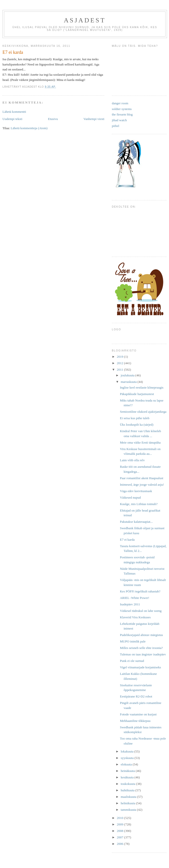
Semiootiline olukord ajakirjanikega (143, 412)
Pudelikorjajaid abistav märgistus (141, 635)
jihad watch (119, 120)
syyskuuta (128, 758)
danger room (120, 103)
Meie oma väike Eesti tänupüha (140, 442)
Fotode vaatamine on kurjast (138, 714)
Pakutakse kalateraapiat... (136, 522)
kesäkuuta (128, 777)
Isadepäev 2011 (130, 604)
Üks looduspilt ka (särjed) (137, 425)
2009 (120, 824)
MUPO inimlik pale (133, 641)
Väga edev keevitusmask (136, 491)
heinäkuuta (128, 771)
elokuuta (127, 764)
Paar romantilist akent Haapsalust (141, 478)
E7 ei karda (127, 540)
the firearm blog (122, 114)
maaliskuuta (129, 797)
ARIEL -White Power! (134, 598)
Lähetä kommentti (14, 112)
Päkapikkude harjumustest (137, 394)
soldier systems (122, 109)
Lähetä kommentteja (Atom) (29, 128)
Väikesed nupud (130, 497)
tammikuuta (129, 810)
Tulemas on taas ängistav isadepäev (143, 654)
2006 (120, 844)
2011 (120, 370)
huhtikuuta (128, 790)
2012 (120, 363)
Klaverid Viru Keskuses (135, 617)
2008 (120, 831)
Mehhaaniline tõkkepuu (135, 721)
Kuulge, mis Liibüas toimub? (139, 504)
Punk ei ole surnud (132, 661)
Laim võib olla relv (132, 460)
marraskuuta (129, 382)
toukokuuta (128, 784)
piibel (116, 126)
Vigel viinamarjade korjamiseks (140, 667)
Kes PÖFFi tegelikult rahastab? (140, 591)
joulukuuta (128, 375)
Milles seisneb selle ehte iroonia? (141, 648)
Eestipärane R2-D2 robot (136, 696)
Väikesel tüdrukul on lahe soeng (141, 611)
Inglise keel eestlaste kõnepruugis (142, 387)
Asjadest (85, 20)
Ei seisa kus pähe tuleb (134, 418)
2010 (120, 818)
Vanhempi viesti (94, 119)
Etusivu (53, 119)
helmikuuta (128, 803)
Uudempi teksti (12, 119)
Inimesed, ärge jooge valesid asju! (142, 485)
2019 (120, 357)
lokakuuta (128, 751)
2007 (120, 837)
